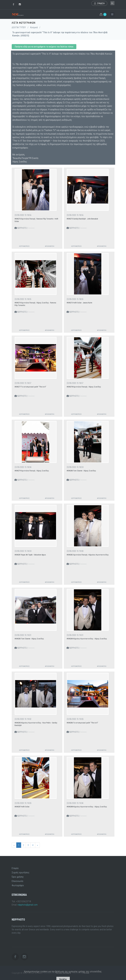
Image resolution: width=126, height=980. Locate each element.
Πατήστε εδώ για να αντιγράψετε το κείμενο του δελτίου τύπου (44, 47)
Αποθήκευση (50, 246)
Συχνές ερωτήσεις (21, 872)
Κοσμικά (34, 27)
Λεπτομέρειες (24, 246)
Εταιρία (15, 868)
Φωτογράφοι (18, 885)
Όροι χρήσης (18, 877)
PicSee (86, 973)
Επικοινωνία (17, 881)
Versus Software (63, 973)
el (112, 3)
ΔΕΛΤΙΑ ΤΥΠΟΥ (19, 27)
